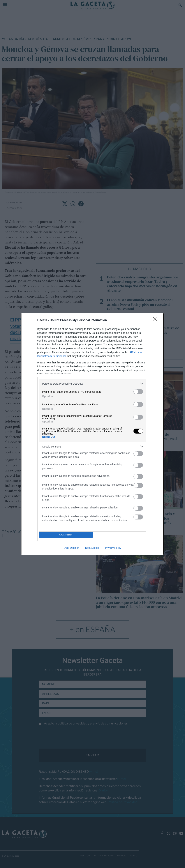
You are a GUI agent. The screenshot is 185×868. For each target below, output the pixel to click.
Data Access (92, 548)
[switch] (138, 392)
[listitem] (93, 384)
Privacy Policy (113, 548)
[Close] (156, 320)
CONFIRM (66, 535)
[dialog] (93, 434)
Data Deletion (72, 548)
